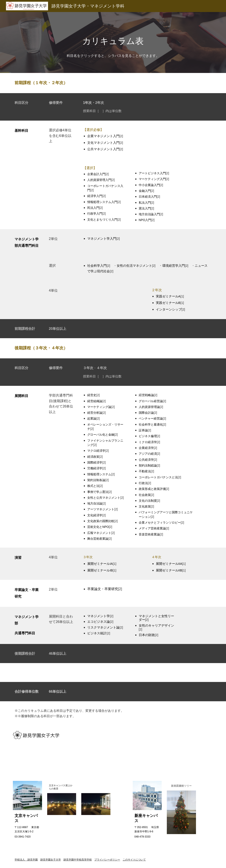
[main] (113, 43)
